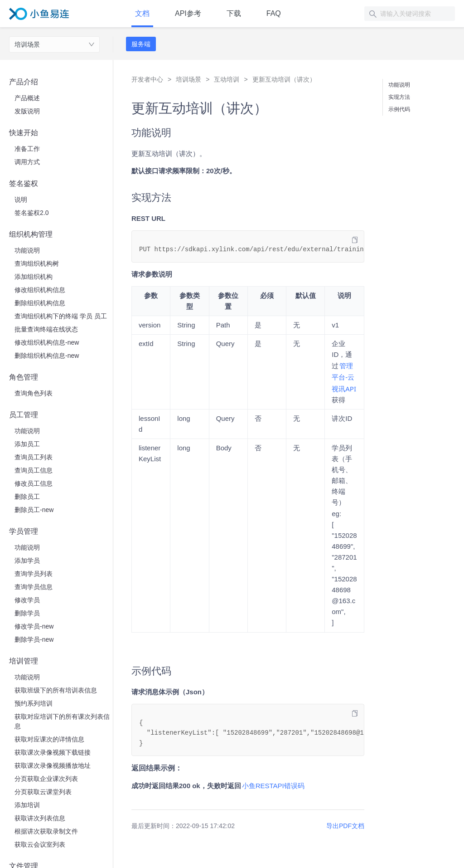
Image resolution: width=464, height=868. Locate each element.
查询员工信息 (34, 470)
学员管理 (24, 531)
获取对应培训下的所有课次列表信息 (62, 721)
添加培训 (27, 805)
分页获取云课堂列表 (43, 792)
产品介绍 (24, 82)
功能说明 (27, 250)
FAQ (274, 13)
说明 (21, 200)
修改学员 (27, 600)
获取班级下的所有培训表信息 (56, 690)
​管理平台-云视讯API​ (344, 377)
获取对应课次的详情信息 (49, 739)
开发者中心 (147, 79)
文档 (142, 13)
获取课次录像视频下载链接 (53, 752)
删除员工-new (34, 510)
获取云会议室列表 (40, 844)
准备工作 (27, 149)
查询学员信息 (34, 587)
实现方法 (399, 97)
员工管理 (24, 415)
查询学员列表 (34, 574)
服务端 (141, 44)
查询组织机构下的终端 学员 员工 (61, 316)
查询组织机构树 (37, 263)
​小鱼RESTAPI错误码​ (273, 786)
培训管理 (24, 661)
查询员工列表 (34, 457)
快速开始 (24, 133)
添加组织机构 (34, 277)
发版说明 (27, 111)
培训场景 (27, 44)
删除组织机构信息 (40, 303)
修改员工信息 (34, 483)
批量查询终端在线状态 (46, 329)
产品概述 (27, 98)
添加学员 (27, 561)
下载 (234, 13)
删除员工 (27, 497)
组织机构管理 (31, 234)
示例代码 (399, 109)
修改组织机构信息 (40, 290)
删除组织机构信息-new (47, 356)
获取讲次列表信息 (40, 818)
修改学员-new (34, 626)
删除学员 (27, 613)
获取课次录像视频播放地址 (53, 766)
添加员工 (27, 444)
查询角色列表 (34, 393)
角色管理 (24, 377)
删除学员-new (34, 639)
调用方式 (27, 162)
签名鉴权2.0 (31, 213)
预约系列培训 (34, 703)
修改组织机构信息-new (47, 342)
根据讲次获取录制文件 (46, 831)
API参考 (188, 13)
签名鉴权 (24, 183)
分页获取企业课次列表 (46, 779)
